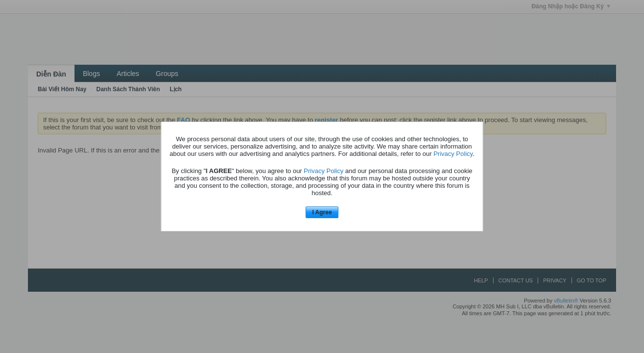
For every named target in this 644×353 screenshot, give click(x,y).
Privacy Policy (453, 154)
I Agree (322, 212)
